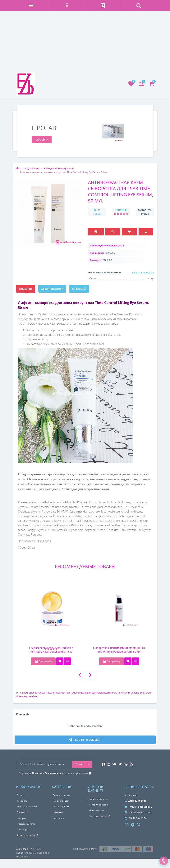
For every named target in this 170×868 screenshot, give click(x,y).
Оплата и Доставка (28, 807)
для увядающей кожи (104, 693)
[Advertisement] (85, 44)
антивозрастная (62, 693)
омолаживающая (81, 693)
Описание (26, 289)
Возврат (21, 818)
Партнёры (23, 830)
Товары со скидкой (27, 835)
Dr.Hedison (22, 696)
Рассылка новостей (100, 816)
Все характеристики (143, 273)
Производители (26, 824)
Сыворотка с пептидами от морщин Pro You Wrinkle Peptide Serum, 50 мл (119, 650)
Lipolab (42, 140)
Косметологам (61, 807)
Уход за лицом (61, 801)
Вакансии (22, 812)
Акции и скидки (62, 795)
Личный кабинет (98, 799)
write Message (136, 801)
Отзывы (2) (79, 289)
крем (25, 693)
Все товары (59, 818)
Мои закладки (97, 810)
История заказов (98, 805)
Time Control (124, 693)
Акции (21, 795)
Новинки (58, 812)
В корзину (43, 661)
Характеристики (52, 289)
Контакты (22, 801)
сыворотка (35, 693)
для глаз (47, 693)
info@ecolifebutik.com (139, 807)
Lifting (136, 693)
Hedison (34, 696)
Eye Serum (146, 693)
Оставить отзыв (145, 212)
